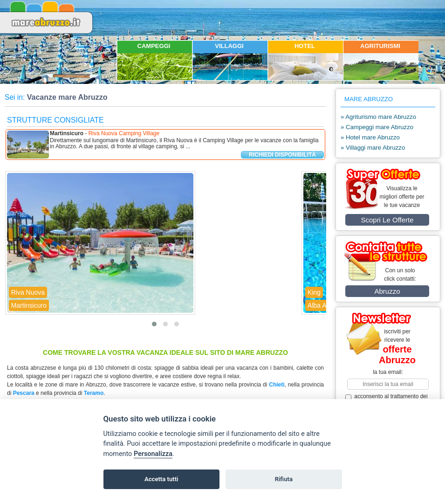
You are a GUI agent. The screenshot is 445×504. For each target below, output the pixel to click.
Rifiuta (284, 479)
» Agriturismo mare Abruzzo (378, 117)
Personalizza (153, 454)
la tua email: (388, 372)
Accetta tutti (161, 479)
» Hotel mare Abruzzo (370, 137)
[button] (154, 324)
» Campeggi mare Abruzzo (377, 127)
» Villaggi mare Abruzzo (373, 148)
